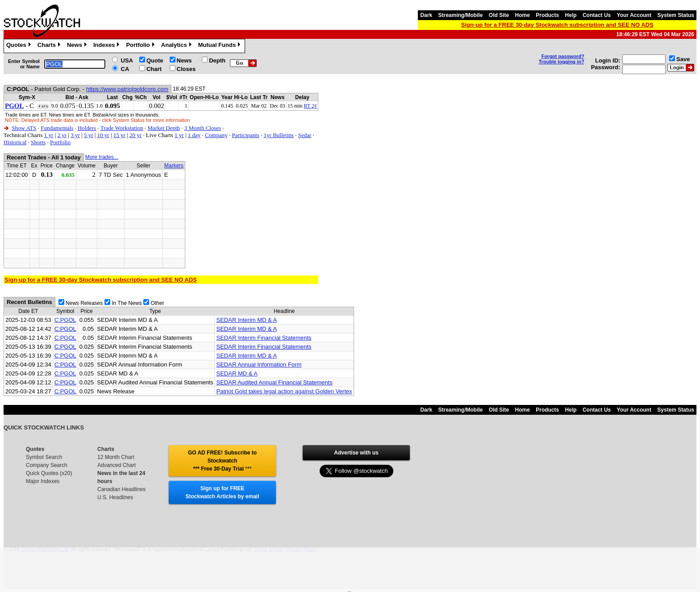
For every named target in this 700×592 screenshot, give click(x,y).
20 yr (135, 135)
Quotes (20, 46)
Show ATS (24, 128)
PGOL (15, 106)
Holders (87, 128)
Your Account (634, 15)
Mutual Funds (221, 46)
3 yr (75, 135)
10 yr (103, 135)
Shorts (38, 142)
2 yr (62, 135)
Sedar (305, 135)
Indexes (107, 46)
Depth (217, 60)
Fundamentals (57, 128)
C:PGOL (65, 320)
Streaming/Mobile (460, 15)
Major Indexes (43, 481)
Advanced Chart (117, 465)
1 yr (49, 135)
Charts (50, 46)
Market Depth (164, 128)
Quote (155, 60)
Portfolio (141, 46)
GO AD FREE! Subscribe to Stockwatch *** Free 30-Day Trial (222, 461)
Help (571, 15)
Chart (154, 69)
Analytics (177, 46)
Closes (186, 69)
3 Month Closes (203, 128)
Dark (426, 15)
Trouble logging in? (562, 62)
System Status (676, 15)
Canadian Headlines (121, 489)
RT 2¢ (310, 106)
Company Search (47, 465)
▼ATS (43, 106)
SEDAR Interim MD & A (246, 320)
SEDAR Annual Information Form (259, 365)
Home (523, 15)
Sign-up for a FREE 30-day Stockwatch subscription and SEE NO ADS (557, 25)
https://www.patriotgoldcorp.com (127, 89)
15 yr (119, 135)
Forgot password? (563, 56)
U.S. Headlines (115, 497)
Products (547, 15)
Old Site (499, 15)
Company (216, 135)
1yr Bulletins (279, 135)
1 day (194, 135)
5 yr (89, 135)
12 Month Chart (116, 457)
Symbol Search (44, 457)
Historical (15, 142)
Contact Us (597, 15)
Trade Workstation (122, 128)
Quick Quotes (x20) (49, 473)
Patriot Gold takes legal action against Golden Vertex (284, 391)
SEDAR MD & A (237, 373)
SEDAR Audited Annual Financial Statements (274, 382)
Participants (245, 135)
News (78, 46)
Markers (174, 166)
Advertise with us (356, 453)
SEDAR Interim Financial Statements (264, 338)
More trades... (102, 157)
